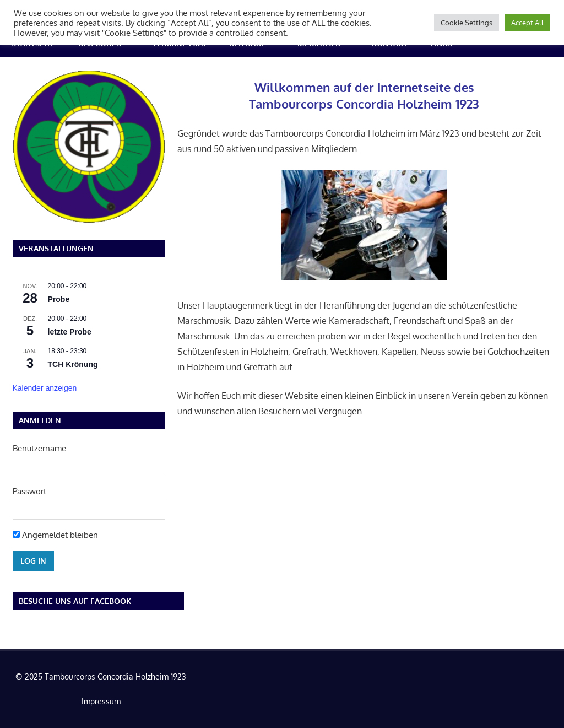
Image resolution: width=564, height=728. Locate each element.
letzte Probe (70, 332)
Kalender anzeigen (45, 388)
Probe (59, 299)
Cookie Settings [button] (467, 23)
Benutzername (39, 448)
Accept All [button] (527, 23)
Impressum (101, 701)
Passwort (29, 491)
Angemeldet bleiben (55, 535)
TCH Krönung (73, 364)
